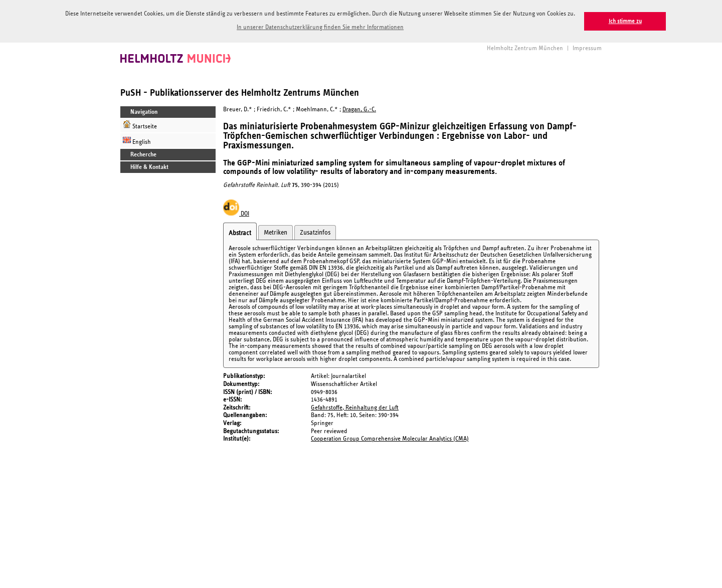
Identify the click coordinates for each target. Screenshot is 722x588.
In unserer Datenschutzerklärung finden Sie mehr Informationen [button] (320, 27)
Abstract (240, 232)
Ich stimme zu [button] (625, 21)
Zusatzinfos (315, 232)
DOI (236, 213)
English (137, 140)
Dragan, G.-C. (359, 109)
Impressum (587, 47)
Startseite (140, 124)
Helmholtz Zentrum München (525, 47)
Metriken (276, 232)
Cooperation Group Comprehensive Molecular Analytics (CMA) (390, 438)
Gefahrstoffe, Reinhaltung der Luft (355, 407)
